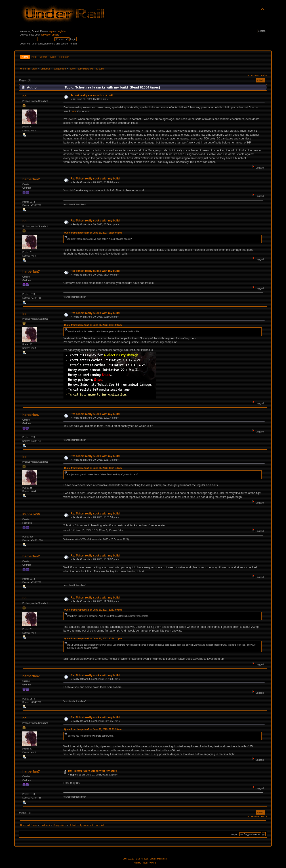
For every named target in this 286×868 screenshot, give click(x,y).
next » (263, 75)
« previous (253, 75)
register (62, 31)
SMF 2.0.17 (128, 859)
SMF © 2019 (142, 859)
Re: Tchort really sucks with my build (95, 179)
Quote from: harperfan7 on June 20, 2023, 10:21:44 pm (93, 468)
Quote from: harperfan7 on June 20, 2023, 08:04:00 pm (93, 325)
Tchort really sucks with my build (93, 95)
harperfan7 (31, 179)
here (74, 111)
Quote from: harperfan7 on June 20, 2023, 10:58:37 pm (93, 639)
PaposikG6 (31, 514)
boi (25, 96)
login (51, 31)
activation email (49, 35)
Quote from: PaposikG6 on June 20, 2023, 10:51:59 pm (93, 610)
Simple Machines (158, 859)
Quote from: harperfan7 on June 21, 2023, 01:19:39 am (93, 729)
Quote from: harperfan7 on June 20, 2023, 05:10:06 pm (93, 233)
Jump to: (234, 834)
